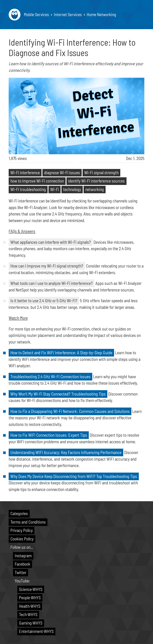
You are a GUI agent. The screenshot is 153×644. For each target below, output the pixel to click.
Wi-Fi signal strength (101, 172)
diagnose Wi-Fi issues (62, 172)
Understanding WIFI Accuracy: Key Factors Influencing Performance (66, 452)
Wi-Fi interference (25, 172)
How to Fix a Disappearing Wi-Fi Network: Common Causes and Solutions (70, 411)
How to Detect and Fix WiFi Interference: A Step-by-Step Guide (61, 353)
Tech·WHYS (28, 614)
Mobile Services (36, 14)
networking (95, 189)
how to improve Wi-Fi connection (37, 181)
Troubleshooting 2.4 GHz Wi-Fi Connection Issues (50, 376)
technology (72, 189)
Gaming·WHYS (31, 623)
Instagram (23, 556)
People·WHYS (30, 598)
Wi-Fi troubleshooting (28, 189)
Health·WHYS (30, 606)
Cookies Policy (22, 539)
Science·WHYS (31, 589)
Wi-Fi (55, 189)
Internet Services (68, 14)
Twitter (21, 572)
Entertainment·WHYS (36, 631)
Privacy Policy (22, 530)
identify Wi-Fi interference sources (96, 181)
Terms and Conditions (28, 522)
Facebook (22, 564)
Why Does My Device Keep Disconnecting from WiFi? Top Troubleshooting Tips (74, 476)
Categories (19, 513)
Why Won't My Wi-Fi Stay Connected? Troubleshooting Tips (58, 394)
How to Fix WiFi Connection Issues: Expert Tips (49, 435)
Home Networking (101, 14)
